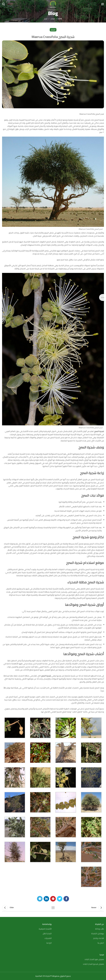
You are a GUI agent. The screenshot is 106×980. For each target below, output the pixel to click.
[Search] (3, 4)
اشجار (46, 19)
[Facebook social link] (66, 899)
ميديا (102, 955)
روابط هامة (47, 924)
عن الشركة (100, 924)
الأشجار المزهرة (45, 929)
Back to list (53, 908)
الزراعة (49, 943)
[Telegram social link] (40, 899)
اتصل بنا (101, 943)
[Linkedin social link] (46, 899)
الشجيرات (48, 938)
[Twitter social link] (60, 899)
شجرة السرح (99, 431)
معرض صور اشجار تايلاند (94, 959)
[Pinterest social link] (53, 899)
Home (60, 19)
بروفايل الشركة (98, 934)
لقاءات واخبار (99, 938)
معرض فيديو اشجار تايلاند (93, 964)
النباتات (53, 19)
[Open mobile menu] (103, 4)
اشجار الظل (47, 934)
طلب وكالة (100, 929)
